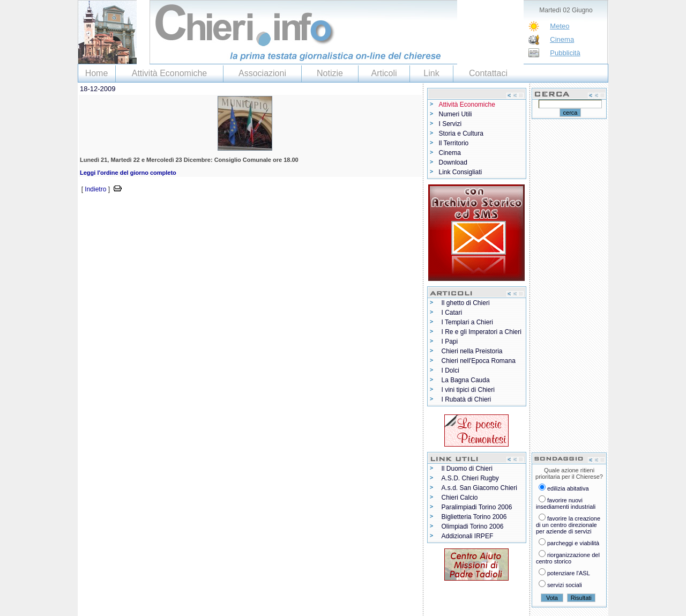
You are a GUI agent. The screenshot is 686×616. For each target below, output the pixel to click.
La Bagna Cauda (466, 380)
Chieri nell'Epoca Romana (479, 361)
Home (97, 73)
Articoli (384, 73)
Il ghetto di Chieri (466, 303)
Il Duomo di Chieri (467, 469)
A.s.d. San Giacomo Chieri (479, 488)
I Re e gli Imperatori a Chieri (482, 332)
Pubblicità (565, 53)
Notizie (330, 73)
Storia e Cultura (461, 133)
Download (453, 162)
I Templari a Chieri (467, 322)
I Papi (450, 342)
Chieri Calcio (460, 498)
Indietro (95, 189)
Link (431, 73)
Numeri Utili (456, 114)
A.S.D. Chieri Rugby (470, 478)
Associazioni (262, 73)
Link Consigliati (461, 172)
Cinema (562, 39)
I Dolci (450, 370)
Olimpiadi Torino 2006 (473, 526)
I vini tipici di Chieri (468, 390)
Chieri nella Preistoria (472, 351)
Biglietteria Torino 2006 (474, 517)
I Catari (452, 313)
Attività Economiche (170, 73)
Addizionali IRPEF (468, 536)
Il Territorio (454, 143)
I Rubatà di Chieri (467, 399)
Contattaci (488, 73)
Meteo (560, 26)
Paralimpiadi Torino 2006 (477, 507)
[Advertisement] (203, 211)
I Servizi (450, 124)
